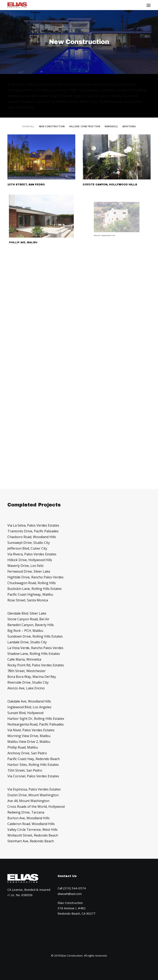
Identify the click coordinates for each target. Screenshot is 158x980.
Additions (129, 126)
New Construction (52, 126)
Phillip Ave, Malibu (30, 234)
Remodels (111, 126)
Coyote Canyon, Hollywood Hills (110, 184)
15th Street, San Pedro (26, 185)
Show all (28, 126)
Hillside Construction (85, 126)
